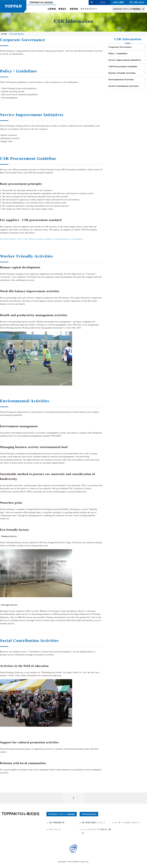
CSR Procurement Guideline (123, 66)
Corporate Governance (120, 47)
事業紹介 (63, 9)
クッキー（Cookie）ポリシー (126, 823)
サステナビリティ (89, 9)
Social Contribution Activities (124, 86)
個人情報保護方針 (56, 823)
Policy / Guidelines (118, 53)
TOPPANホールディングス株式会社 (127, 9)
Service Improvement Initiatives (125, 60)
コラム (102, 2)
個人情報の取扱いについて (92, 823)
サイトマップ (54, 829)
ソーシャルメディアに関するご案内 (95, 831)
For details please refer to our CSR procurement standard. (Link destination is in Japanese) (42, 239)
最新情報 (74, 9)
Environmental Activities (121, 80)
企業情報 (52, 9)
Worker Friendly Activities (122, 73)
